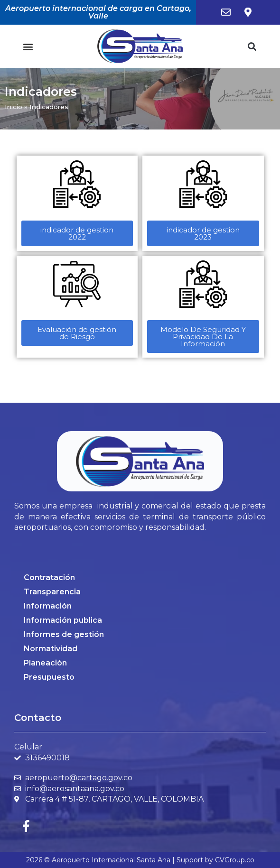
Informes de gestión (64, 634)
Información (48, 606)
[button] (28, 46)
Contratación (49, 577)
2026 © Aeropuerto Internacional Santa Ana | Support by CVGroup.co (140, 860)
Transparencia (52, 592)
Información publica (63, 620)
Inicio (14, 107)
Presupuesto (49, 677)
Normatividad (51, 649)
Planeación (45, 663)
